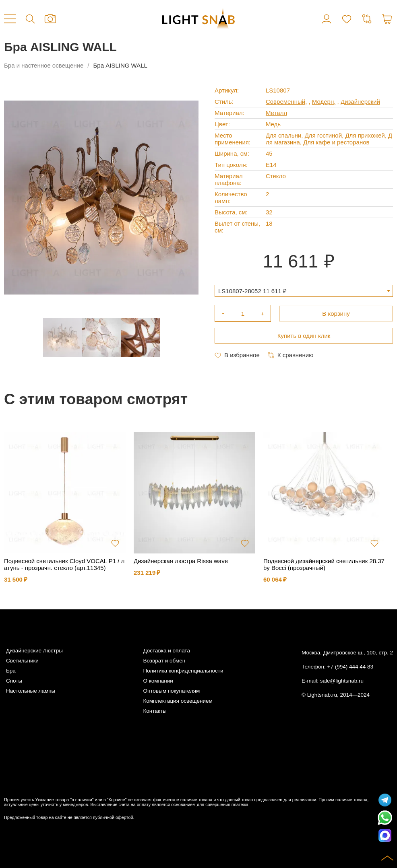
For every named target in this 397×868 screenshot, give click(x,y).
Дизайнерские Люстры (34, 651)
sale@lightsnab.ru (342, 681)
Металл (276, 113)
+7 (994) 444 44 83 (350, 667)
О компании (158, 681)
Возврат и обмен (164, 661)
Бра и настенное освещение (44, 65)
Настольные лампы (31, 691)
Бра (11, 671)
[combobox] (304, 291)
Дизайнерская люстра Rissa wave (181, 561)
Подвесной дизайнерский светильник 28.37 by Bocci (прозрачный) (324, 564)
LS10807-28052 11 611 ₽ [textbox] (252, 291)
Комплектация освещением (178, 701)
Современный (285, 102)
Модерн (323, 102)
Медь (273, 124)
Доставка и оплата (166, 651)
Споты (14, 681)
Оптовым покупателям (171, 691)
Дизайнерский (360, 102)
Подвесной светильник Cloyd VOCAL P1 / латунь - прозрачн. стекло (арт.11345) (64, 564)
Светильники (22, 661)
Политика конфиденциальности (183, 671)
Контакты (155, 711)
